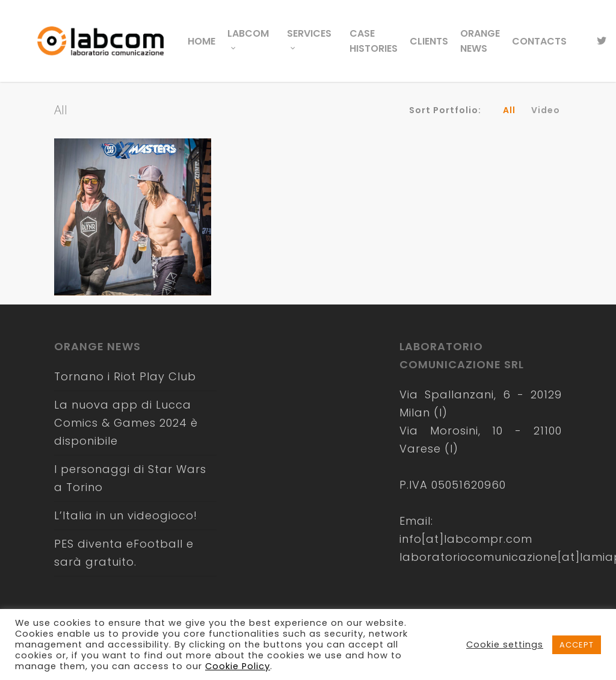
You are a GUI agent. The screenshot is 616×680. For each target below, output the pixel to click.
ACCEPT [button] (577, 645)
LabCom (248, 37)
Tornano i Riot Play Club (125, 376)
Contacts (539, 41)
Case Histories (374, 41)
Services (309, 37)
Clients (429, 41)
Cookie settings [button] (505, 644)
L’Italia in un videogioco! (126, 515)
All (509, 110)
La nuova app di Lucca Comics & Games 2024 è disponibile (126, 423)
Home (202, 41)
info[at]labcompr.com (466, 539)
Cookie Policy (238, 666)
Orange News (480, 41)
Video (546, 110)
